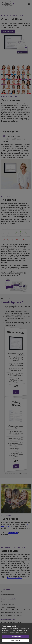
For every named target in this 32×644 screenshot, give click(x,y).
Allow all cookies (16, 636)
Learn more (23, 632)
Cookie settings (16, 640)
